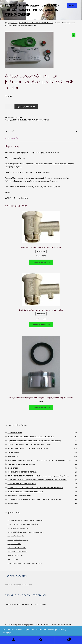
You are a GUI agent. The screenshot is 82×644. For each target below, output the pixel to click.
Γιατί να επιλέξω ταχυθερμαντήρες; (19, 528)
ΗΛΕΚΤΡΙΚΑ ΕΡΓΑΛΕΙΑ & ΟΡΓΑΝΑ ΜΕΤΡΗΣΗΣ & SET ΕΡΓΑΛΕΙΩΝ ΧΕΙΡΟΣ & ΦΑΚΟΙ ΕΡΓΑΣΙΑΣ (39, 460)
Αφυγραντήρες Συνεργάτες (16, 536)
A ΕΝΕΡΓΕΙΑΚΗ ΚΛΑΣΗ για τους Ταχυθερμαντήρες (23, 524)
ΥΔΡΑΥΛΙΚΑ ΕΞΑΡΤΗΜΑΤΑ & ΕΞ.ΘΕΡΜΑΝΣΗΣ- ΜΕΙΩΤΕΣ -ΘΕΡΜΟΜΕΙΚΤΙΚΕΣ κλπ (35, 488)
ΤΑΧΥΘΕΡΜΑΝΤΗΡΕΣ (15, 433)
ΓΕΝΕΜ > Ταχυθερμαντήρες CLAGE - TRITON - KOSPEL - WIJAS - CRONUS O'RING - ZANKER (32, 10)
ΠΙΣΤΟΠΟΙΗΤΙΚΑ (14, 503)
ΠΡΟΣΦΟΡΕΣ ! (13, 468)
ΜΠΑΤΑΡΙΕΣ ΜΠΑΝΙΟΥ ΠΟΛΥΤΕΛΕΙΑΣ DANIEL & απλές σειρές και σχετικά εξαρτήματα (38, 476)
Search (41, 640)
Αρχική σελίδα (12, 23)
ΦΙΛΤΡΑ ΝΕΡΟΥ (13, 456)
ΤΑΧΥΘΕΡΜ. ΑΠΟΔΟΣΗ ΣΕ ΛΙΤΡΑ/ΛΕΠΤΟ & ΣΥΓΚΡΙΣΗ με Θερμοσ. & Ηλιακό (34, 499)
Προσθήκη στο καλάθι (26, 107)
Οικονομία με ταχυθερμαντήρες (19, 496)
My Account (14, 640)
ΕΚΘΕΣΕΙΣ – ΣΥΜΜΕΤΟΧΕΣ (15, 556)
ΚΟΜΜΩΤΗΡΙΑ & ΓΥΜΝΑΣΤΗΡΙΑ (17, 552)
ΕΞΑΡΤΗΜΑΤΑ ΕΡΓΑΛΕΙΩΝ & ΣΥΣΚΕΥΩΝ (21, 464)
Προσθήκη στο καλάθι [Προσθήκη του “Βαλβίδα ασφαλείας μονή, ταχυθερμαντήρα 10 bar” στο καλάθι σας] (41, 262)
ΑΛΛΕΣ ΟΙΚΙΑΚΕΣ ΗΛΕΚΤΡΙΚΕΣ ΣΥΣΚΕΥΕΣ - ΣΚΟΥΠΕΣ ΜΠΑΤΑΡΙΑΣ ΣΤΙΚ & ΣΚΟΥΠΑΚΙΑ (37, 480)
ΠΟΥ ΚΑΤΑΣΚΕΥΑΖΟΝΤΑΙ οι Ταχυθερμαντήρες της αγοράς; (26, 520)
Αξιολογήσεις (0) (12, 138)
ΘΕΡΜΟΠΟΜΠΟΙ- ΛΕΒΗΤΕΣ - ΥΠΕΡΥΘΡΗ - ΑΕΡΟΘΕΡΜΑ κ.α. (28, 448)
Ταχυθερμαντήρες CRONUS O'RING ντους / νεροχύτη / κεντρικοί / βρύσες (34, 441)
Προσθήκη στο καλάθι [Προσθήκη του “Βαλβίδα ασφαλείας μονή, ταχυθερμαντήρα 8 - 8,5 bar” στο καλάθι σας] (41, 325)
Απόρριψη (7, 632)
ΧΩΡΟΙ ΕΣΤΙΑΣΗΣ (13, 559)
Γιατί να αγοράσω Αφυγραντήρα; (18, 540)
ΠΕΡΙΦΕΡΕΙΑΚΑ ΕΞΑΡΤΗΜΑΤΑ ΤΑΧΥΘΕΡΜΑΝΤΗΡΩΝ (36, 23)
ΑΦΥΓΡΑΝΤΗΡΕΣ (13, 452)
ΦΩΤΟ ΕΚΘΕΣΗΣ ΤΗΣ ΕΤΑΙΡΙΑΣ (17, 548)
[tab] (41, 131)
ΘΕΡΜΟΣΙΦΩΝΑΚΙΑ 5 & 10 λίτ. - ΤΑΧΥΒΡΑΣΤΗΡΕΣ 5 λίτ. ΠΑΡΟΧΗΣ (31, 437)
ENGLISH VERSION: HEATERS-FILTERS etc (22, 472)
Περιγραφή (9, 131)
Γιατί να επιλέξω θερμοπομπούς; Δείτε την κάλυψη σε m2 (26, 532)
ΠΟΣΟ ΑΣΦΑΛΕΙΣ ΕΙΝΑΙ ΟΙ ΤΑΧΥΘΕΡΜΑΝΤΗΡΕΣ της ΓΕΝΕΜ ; (25, 563)
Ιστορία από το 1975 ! (14, 544)
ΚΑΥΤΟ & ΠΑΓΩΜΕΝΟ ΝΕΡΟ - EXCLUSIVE (22, 484)
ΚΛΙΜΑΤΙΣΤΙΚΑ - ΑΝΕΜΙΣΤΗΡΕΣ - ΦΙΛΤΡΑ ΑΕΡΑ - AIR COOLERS (29, 445)
